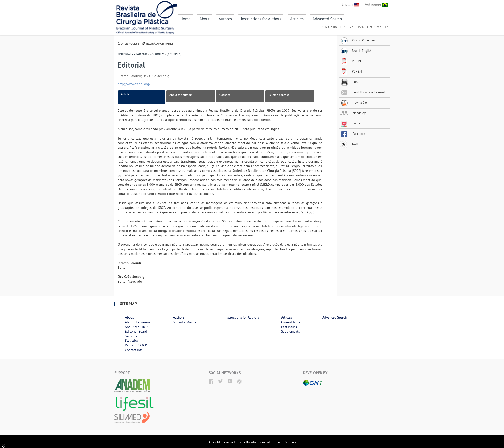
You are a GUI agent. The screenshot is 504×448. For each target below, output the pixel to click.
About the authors (181, 95)
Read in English (356, 51)
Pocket (351, 123)
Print (349, 82)
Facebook (353, 134)
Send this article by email (363, 92)
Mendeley (353, 113)
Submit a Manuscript (188, 322)
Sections (131, 336)
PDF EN (351, 71)
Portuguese (376, 4)
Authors (225, 19)
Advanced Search (327, 19)
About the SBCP (136, 327)
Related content (279, 95)
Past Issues (289, 327)
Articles (297, 19)
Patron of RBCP (136, 345)
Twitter (350, 144)
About (205, 19)
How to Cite (354, 103)
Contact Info (134, 350)
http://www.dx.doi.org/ (134, 84)
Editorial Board (136, 331)
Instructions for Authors (261, 19)
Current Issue (291, 322)
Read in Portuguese (358, 40)
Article (125, 94)
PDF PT (351, 61)
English (351, 4)
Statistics (224, 95)
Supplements (290, 331)
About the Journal (138, 322)
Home (185, 19)
